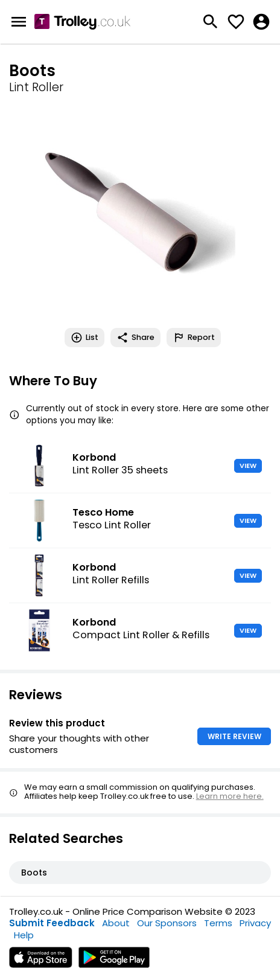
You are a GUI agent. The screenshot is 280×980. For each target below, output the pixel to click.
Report (194, 338)
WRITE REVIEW (234, 736)
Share (135, 338)
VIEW (248, 466)
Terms (218, 923)
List (84, 338)
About (116, 923)
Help (24, 935)
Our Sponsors (167, 923)
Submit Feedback (52, 923)
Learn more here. (230, 796)
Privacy (255, 923)
